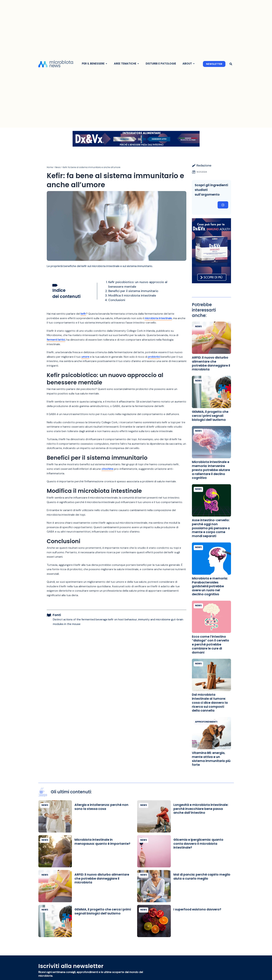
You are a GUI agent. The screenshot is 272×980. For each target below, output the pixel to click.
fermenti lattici (56, 340)
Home (50, 167)
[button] (231, 64)
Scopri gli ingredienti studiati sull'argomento (211, 190)
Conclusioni (117, 300)
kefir (83, 314)
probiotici (154, 357)
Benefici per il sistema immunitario (133, 291)
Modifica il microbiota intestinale (132, 295)
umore (85, 357)
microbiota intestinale (159, 318)
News (58, 167)
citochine (107, 469)
